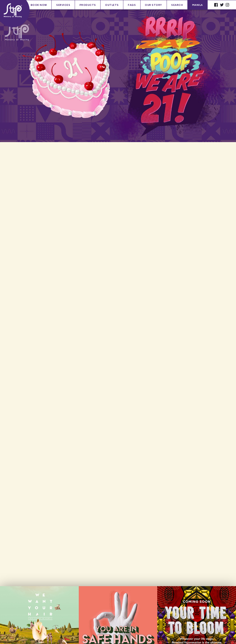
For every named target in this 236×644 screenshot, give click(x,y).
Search (177, 5)
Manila (198, 5)
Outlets (112, 5)
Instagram (227, 5)
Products (88, 5)
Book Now (39, 5)
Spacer (210, 5)
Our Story (153, 5)
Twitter (222, 5)
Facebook (216, 5)
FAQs (132, 5)
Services (63, 5)
